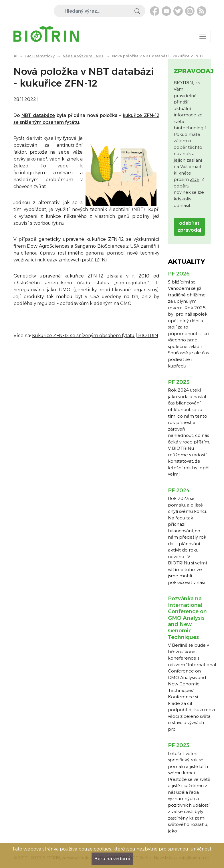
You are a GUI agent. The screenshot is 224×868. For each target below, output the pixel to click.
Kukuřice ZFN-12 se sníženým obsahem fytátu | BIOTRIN (95, 336)
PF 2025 (179, 382)
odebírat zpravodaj (189, 227)
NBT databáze (38, 115)
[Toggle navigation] (203, 36)
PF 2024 (179, 490)
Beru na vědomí (112, 859)
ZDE (195, 179)
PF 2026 (179, 274)
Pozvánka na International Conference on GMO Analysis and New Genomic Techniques (187, 618)
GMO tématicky (40, 56)
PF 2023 (179, 745)
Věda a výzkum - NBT (83, 56)
